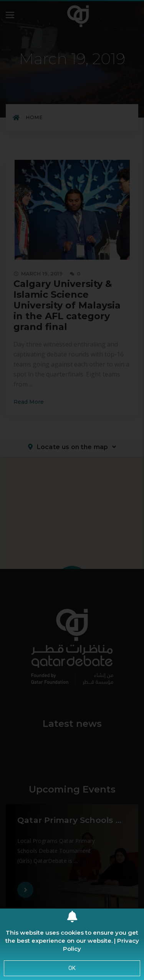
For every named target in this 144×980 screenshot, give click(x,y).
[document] (72, 490)
